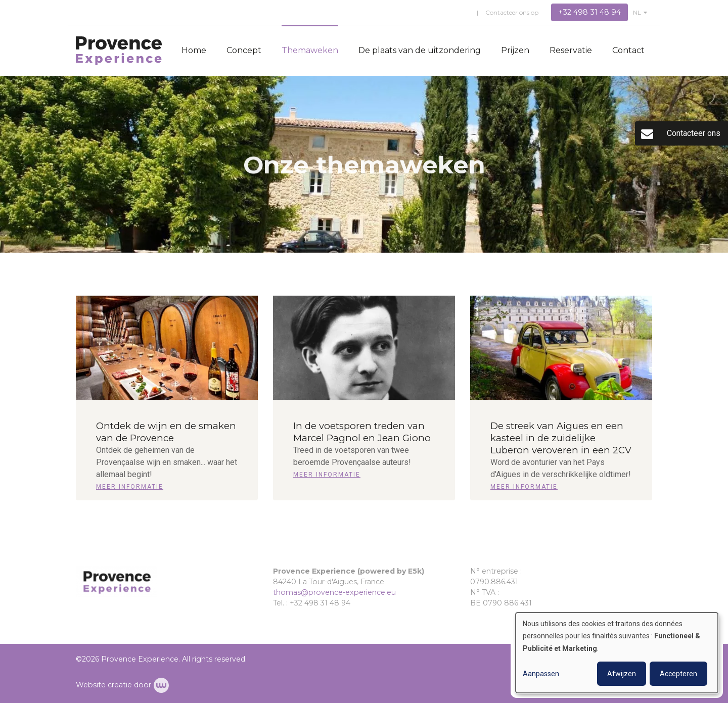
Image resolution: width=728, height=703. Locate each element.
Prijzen (515, 50)
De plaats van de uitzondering (420, 50)
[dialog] (617, 653)
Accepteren (678, 674)
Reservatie (571, 50)
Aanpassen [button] (541, 674)
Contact (628, 50)
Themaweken (310, 50)
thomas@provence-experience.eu (334, 592)
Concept (244, 50)
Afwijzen (622, 674)
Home (194, 50)
